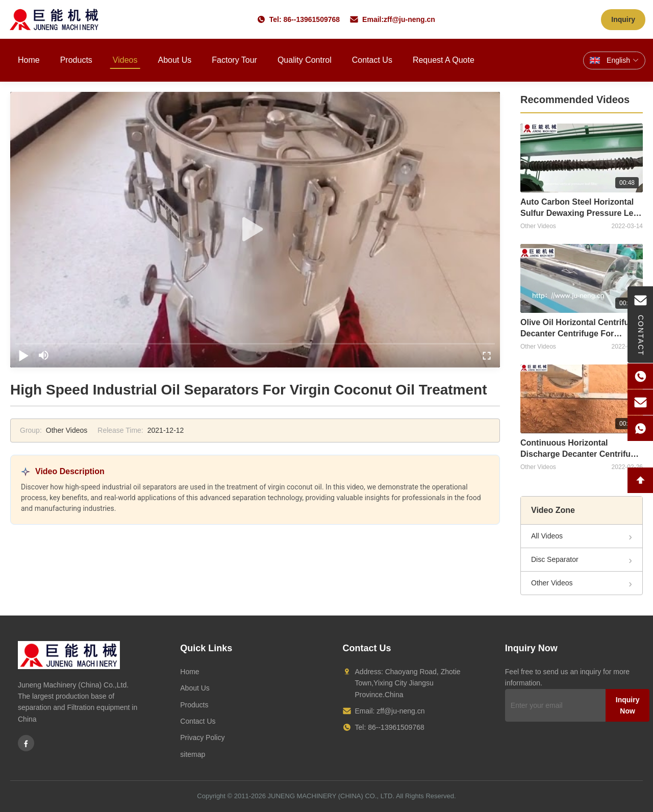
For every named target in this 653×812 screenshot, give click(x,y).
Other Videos (552, 583)
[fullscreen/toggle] (487, 355)
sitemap (193, 754)
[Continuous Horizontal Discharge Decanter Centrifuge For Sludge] (582, 399)
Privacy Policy (202, 737)
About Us (174, 60)
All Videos (547, 536)
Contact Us (372, 60)
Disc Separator (555, 559)
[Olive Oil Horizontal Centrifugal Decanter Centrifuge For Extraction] (582, 278)
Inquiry (623, 19)
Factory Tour (234, 60)
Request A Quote (444, 60)
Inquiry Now (628, 705)
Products (76, 60)
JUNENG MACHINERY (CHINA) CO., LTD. (331, 796)
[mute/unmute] (44, 355)
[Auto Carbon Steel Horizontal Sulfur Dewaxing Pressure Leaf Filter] (582, 158)
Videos (125, 60)
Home (29, 60)
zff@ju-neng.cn (409, 19)
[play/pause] (23, 355)
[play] (255, 230)
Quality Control (305, 60)
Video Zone (553, 510)
